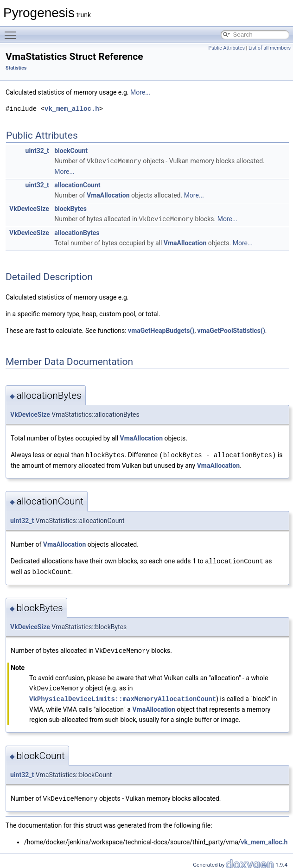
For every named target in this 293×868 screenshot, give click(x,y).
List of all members (270, 48)
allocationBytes (77, 232)
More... (140, 92)
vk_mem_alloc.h (72, 109)
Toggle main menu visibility (13, 31)
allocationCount (77, 185)
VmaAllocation (108, 195)
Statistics (16, 68)
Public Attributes (226, 48)
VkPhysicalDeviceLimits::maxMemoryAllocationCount (123, 695)
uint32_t (37, 151)
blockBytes (70, 208)
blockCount (71, 151)
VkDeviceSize (29, 208)
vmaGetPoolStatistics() (231, 330)
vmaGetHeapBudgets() (161, 330)
